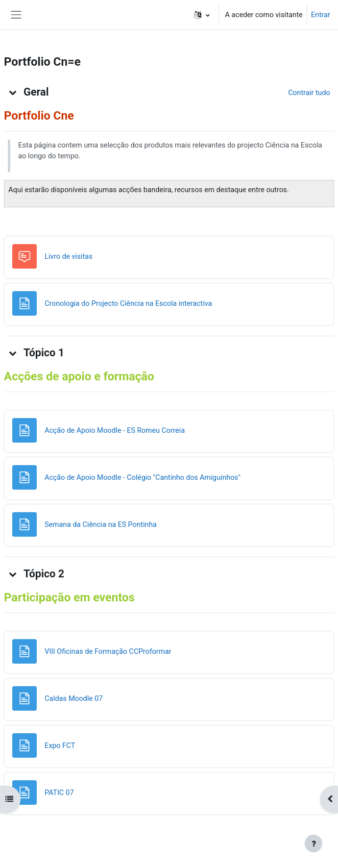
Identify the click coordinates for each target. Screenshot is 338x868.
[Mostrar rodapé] (314, 843)
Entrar (321, 15)
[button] (202, 15)
